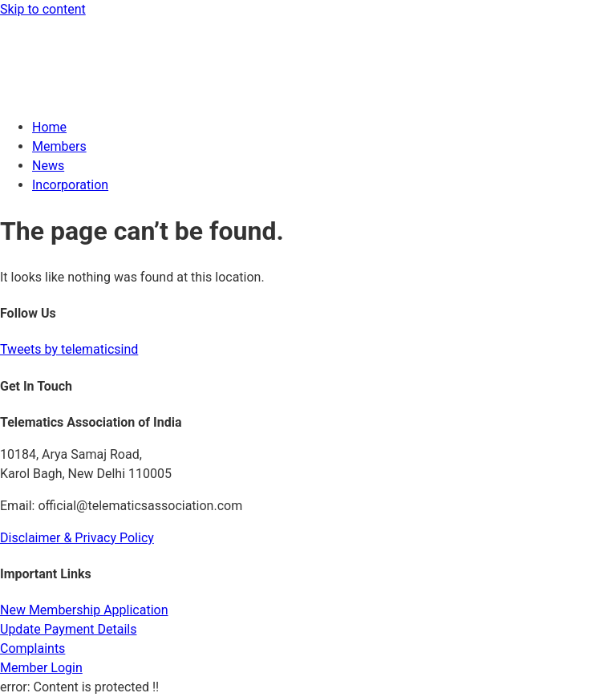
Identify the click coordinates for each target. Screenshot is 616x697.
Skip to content (43, 9)
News (48, 166)
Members (59, 146)
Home (49, 127)
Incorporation (70, 185)
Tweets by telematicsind (69, 349)
